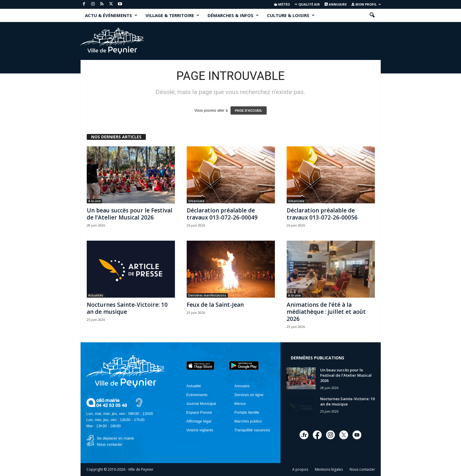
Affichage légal (199, 421)
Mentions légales (329, 469)
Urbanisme (196, 201)
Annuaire (336, 4)
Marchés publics (248, 421)
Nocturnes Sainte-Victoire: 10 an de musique (127, 308)
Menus (240, 404)
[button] (372, 15)
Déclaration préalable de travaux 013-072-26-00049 (222, 214)
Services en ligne (249, 395)
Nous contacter (110, 444)
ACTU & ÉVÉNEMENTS (111, 15)
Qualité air (307, 4)
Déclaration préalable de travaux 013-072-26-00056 (322, 214)
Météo (282, 4)
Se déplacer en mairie (116, 438)
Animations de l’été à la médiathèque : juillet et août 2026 (326, 312)
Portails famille (247, 412)
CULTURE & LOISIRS (291, 15)
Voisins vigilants (200, 430)
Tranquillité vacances (252, 430)
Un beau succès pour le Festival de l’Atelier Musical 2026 (130, 214)
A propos (300, 469)
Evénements (197, 395)
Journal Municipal (201, 404)
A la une (94, 201)
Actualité (194, 386)
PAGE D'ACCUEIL (249, 110)
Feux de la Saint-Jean (215, 305)
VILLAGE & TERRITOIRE (172, 15)
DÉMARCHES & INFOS (233, 15)
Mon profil (366, 4)
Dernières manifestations (207, 295)
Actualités (96, 295)
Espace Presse (199, 412)
